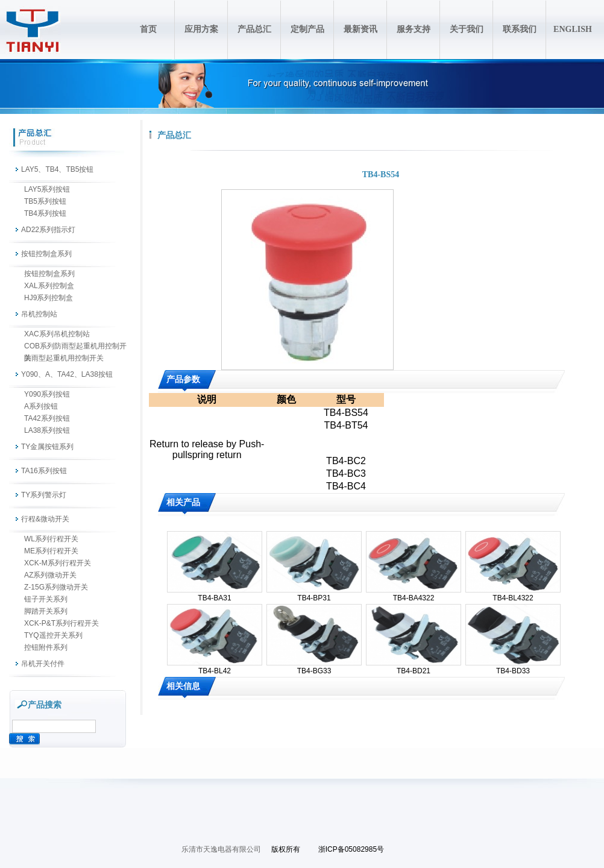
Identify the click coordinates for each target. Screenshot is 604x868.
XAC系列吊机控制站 (57, 334)
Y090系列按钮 (47, 394)
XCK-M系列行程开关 (58, 563)
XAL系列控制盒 (49, 286)
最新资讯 (360, 29)
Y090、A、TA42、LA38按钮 (67, 374)
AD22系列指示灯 (48, 230)
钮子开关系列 (46, 599)
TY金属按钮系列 (47, 447)
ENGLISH (573, 29)
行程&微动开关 (45, 519)
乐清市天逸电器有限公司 (221, 849)
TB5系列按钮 (45, 201)
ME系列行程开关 (51, 551)
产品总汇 (254, 29)
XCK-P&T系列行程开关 (61, 623)
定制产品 (307, 29)
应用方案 (201, 29)
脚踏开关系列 (46, 611)
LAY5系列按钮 (47, 189)
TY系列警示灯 (44, 495)
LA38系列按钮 (47, 430)
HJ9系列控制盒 (49, 298)
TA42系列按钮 (47, 418)
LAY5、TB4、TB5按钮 (57, 169)
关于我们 (467, 29)
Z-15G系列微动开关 (56, 587)
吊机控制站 (39, 314)
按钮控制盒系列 (46, 254)
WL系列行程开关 (51, 539)
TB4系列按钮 (45, 213)
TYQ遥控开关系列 (53, 635)
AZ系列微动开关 (50, 575)
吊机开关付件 (43, 664)
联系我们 (520, 29)
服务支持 (414, 29)
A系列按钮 (41, 406)
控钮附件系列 (46, 647)
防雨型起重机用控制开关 (64, 358)
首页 (148, 29)
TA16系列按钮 (44, 471)
